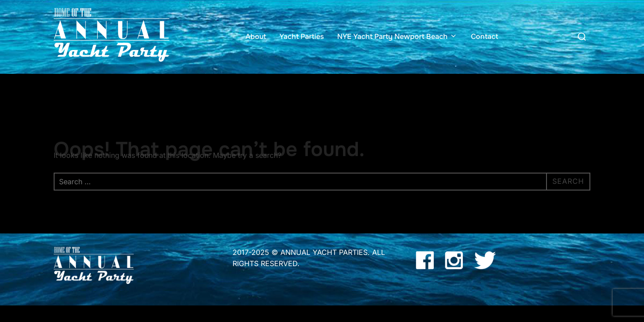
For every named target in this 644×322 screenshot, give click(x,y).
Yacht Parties (302, 36)
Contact (485, 36)
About (256, 36)
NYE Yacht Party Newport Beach (397, 36)
